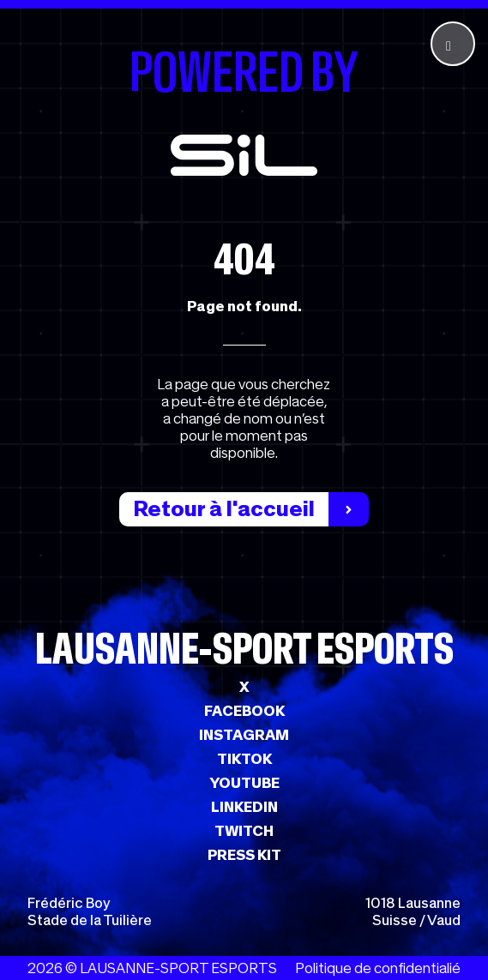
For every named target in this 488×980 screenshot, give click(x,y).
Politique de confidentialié (378, 968)
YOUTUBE (244, 783)
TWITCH (244, 831)
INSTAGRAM (244, 735)
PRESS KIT (244, 855)
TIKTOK (244, 759)
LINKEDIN (244, 807)
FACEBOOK (244, 711)
